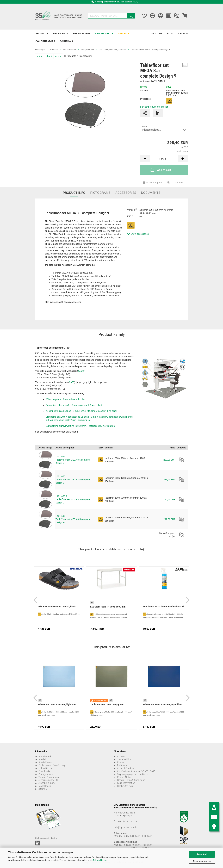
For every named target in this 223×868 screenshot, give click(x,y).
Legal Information (126, 783)
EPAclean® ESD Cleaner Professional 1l (163, 607)
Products (42, 34)
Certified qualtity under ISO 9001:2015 (136, 771)
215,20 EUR (169, 480)
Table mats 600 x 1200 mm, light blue (57, 704)
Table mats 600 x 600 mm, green (107, 704)
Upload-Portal (45, 768)
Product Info (74, 193)
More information (202, 861)
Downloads (44, 771)
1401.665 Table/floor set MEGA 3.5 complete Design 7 (73, 460)
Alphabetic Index (47, 783)
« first (40, 56)
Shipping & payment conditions (133, 774)
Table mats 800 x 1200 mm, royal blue (162, 704)
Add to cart (160, 170)
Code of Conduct (126, 768)
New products (104, 34)
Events (121, 762)
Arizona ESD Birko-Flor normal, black (57, 607)
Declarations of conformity (52, 765)
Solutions (66, 41)
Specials (124, 34)
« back (49, 56)
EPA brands (60, 34)
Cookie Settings (125, 786)
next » (58, 56)
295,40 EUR (169, 499)
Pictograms (100, 193)
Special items (45, 762)
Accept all (202, 854)
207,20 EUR (169, 460)
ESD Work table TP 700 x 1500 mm (108, 607)
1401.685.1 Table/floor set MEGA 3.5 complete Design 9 (73, 499)
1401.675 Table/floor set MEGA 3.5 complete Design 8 (73, 480)
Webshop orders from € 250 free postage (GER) (116, 2)
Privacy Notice (100, 860)
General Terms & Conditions (131, 780)
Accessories (126, 193)
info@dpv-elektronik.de (125, 827)
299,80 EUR (169, 519)
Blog (170, 34)
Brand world (81, 34)
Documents (151, 193)
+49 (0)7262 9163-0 (128, 821)
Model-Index (45, 786)
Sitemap (43, 789)
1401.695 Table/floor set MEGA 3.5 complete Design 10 (73, 519)
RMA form (122, 765)
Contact (121, 756)
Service (183, 34)
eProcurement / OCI (48, 780)
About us (157, 34)
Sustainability (124, 759)
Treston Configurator (49, 777)
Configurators (45, 41)
